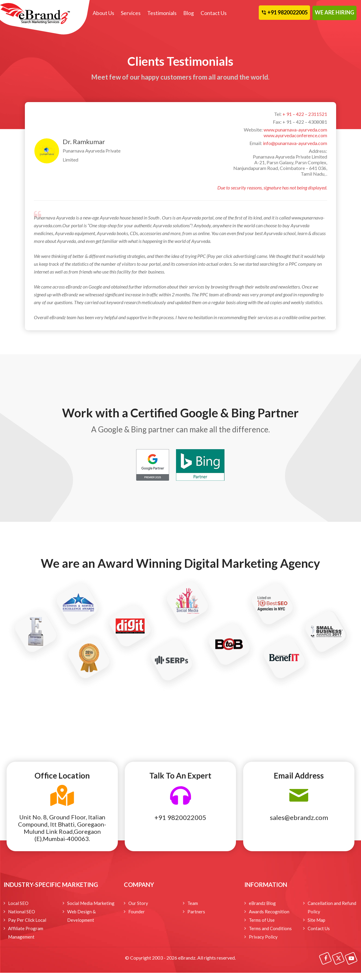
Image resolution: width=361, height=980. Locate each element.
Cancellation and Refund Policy (332, 907)
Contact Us (212, 13)
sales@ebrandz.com (299, 817)
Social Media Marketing (91, 903)
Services (130, 13)
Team (193, 903)
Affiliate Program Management (26, 933)
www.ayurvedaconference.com (295, 135)
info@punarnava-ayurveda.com (295, 143)
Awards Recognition (269, 912)
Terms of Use (262, 920)
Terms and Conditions (270, 928)
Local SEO (18, 903)
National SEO (22, 912)
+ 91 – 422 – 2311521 (305, 114)
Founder (137, 912)
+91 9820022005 (180, 817)
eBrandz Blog (262, 903)
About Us (103, 13)
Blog (188, 13)
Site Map (316, 920)
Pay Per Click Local (27, 920)
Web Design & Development (81, 916)
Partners (196, 912)
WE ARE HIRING (334, 12)
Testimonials (161, 13)
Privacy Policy (263, 937)
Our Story (138, 903)
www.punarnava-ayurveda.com (295, 130)
